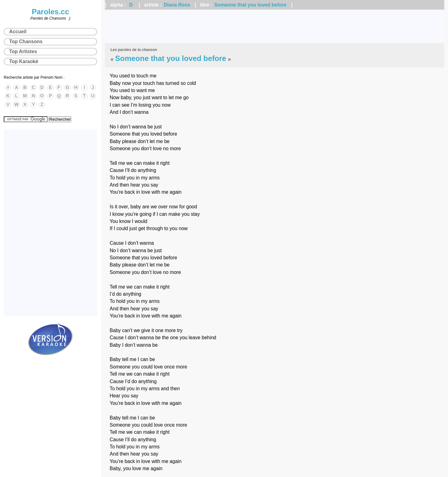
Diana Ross (177, 5)
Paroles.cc (50, 12)
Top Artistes (23, 51)
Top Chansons (26, 42)
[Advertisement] (275, 26)
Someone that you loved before (250, 5)
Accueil (18, 32)
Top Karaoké (24, 61)
